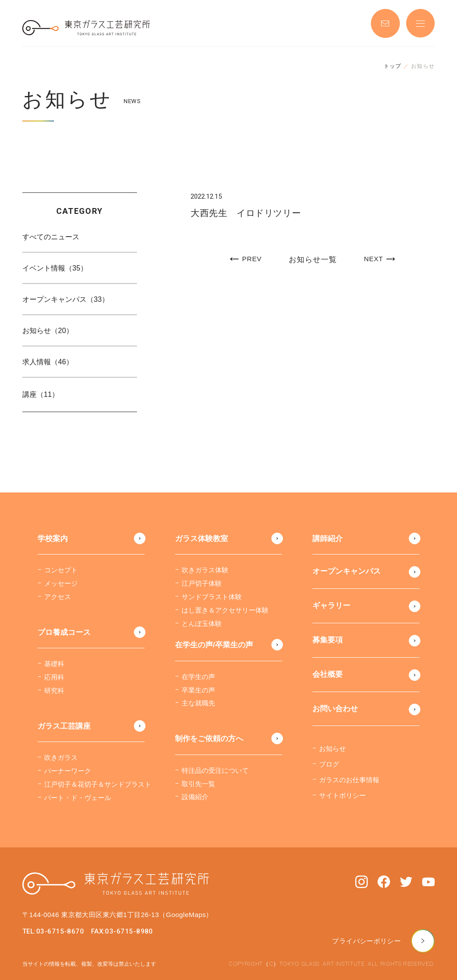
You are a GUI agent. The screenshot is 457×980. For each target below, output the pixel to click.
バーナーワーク (68, 771)
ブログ (329, 764)
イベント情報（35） (55, 268)
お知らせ (332, 749)
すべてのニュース (51, 237)
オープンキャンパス (347, 571)
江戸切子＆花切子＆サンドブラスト (98, 784)
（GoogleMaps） (186, 915)
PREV (246, 259)
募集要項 (328, 640)
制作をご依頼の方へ (209, 739)
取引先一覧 (198, 784)
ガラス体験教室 (201, 539)
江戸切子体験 (202, 583)
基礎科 (54, 664)
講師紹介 (328, 539)
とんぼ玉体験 (202, 623)
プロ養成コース (64, 632)
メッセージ (61, 583)
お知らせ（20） (48, 331)
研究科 (54, 690)
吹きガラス (61, 757)
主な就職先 (198, 703)
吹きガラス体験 (205, 570)
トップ (393, 66)
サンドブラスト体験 (212, 597)
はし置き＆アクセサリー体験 (225, 610)
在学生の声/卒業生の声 (214, 645)
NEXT (379, 259)
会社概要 (328, 674)
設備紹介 (195, 797)
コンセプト (61, 570)
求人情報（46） (48, 362)
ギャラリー (331, 606)
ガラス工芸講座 (64, 726)
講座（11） (41, 394)
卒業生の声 (198, 690)
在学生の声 (198, 677)
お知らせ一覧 (313, 260)
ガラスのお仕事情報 (349, 780)
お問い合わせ (335, 709)
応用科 (54, 677)
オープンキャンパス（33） (66, 299)
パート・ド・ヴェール (78, 798)
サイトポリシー (343, 795)
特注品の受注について (215, 770)
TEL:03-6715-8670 (53, 931)
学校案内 (53, 539)
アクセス (58, 597)
